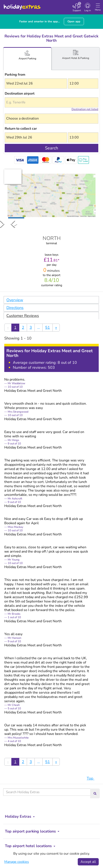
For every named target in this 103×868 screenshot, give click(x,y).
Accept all (88, 862)
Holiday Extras (22, 5)
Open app (74, 22)
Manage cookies (17, 862)
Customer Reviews (23, 316)
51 (48, 327)
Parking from (15, 75)
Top (93, 778)
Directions (15, 308)
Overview (15, 300)
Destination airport (20, 94)
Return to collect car (21, 129)
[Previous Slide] (13, 224)
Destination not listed (85, 109)
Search (51, 148)
